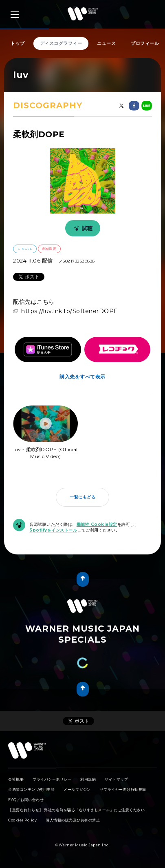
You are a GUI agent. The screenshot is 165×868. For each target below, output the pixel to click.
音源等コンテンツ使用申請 (31, 789)
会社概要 (16, 779)
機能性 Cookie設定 (97, 524)
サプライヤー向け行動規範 (123, 789)
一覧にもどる (82, 497)
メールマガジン (77, 789)
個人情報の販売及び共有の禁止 (73, 820)
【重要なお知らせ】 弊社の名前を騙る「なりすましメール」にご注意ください (76, 810)
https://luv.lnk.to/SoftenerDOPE (70, 311)
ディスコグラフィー (61, 43)
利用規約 (88, 779)
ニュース (106, 43)
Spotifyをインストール (53, 530)
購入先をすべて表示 (82, 377)
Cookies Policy (22, 820)
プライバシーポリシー (52, 779)
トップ (18, 43)
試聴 (82, 228)
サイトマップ (116, 779)
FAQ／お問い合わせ (26, 800)
